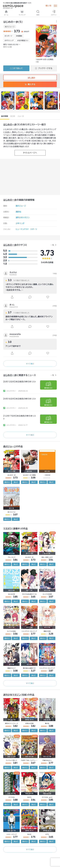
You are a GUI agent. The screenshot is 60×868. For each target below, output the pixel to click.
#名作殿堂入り (23, 40)
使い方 (48, 6)
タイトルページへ (30, 153)
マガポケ (8, 529)
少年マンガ (20, 223)
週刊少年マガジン (23, 218)
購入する (30, 84)
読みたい (7, 482)
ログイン (54, 13)
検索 (38, 13)
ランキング (22, 13)
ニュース (21, 116)
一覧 (52, 245)
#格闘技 (19, 36)
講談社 (18, 212)
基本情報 (5, 116)
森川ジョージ (10, 27)
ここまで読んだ (16, 68)
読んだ (16, 482)
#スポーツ (8, 36)
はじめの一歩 (10, 125)
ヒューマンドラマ (22, 229)
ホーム (6, 13)
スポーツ (34, 229)
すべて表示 (30, 364)
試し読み (30, 78)
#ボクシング (9, 40)
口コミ (13, 116)
